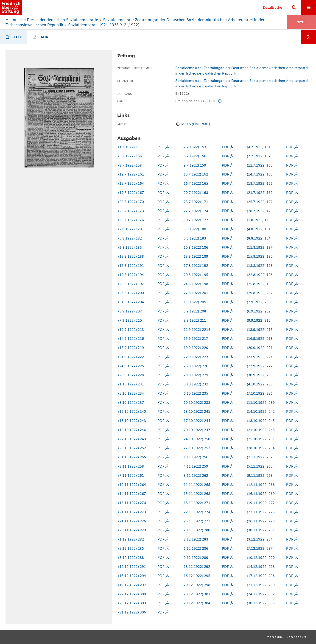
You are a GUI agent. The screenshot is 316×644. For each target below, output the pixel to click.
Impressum (274, 637)
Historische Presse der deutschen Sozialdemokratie (52, 20)
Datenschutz (297, 637)
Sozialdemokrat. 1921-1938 (93, 25)
